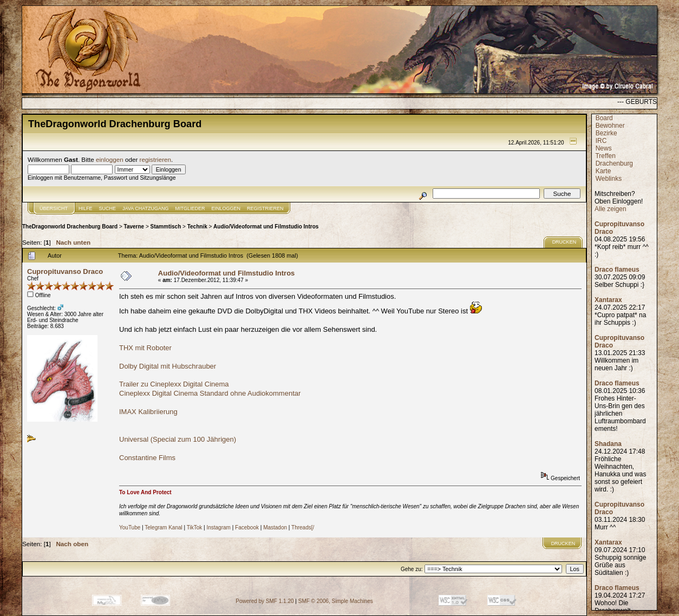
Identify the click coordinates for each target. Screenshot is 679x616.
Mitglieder (190, 208)
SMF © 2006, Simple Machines (336, 601)
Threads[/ (303, 527)
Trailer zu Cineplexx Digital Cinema (174, 384)
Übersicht (54, 208)
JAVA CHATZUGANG (146, 208)
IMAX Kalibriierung (148, 412)
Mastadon (275, 527)
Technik (197, 227)
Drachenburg (614, 163)
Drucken (564, 242)
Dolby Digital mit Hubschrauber (168, 366)
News (604, 148)
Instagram (218, 527)
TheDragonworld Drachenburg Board (70, 227)
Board (604, 118)
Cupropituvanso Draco (65, 271)
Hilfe (86, 208)
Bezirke (606, 133)
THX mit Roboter (145, 348)
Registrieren (265, 208)
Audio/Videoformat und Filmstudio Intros (266, 227)
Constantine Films (147, 458)
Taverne (134, 227)
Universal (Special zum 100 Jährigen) (178, 439)
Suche (108, 208)
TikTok (195, 527)
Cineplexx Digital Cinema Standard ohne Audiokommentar (210, 393)
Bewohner (610, 126)
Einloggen (226, 208)
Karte (603, 171)
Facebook (247, 527)
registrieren (155, 159)
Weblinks (609, 179)
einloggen (110, 159)
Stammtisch (166, 227)
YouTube (130, 527)
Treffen (605, 156)
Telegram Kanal (163, 527)
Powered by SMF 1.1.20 (265, 601)
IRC (601, 141)
